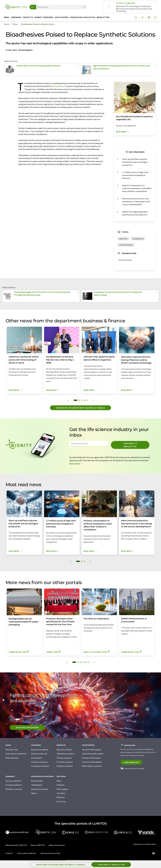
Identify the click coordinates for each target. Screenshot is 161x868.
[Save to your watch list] (136, 18)
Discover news (12, 750)
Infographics (37, 785)
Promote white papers (92, 762)
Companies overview (40, 766)
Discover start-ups (39, 754)
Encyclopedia (37, 781)
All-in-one (61, 801)
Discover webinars (13, 781)
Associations (37, 758)
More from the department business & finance (81, 408)
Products (61, 785)
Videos (34, 793)
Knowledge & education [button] (83, 17)
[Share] (142, 18)
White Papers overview (92, 766)
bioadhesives (59, 86)
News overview (12, 758)
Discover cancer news (27, 727)
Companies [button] (16, 17)
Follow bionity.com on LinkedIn (132, 768)
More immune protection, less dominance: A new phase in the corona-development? (136, 202)
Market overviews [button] (44, 17)
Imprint (9, 853)
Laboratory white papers (93, 754)
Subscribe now (131, 762)
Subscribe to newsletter (130, 445)
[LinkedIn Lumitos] (154, 853)
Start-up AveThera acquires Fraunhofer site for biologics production (135, 162)
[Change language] (149, 18)
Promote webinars (14, 785)
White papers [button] (62, 17)
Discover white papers (92, 750)
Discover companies (40, 750)
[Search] (84, 7)
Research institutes (40, 789)
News (59, 781)
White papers (62, 789)
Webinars (61, 797)
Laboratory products (66, 754)
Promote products (65, 762)
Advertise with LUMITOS (16, 845)
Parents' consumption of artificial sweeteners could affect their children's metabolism (137, 188)
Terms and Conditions (27, 853)
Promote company (39, 762)
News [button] (7, 17)
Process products (64, 758)
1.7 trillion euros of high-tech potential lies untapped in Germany (135, 175)
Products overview (65, 766)
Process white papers (91, 758)
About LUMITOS (38, 845)
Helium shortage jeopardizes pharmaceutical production (135, 213)
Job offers (61, 793)
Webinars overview (14, 789)
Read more (77, 464)
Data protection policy (50, 853)
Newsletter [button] (103, 17)
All (32, 7)
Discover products (64, 750)
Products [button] (28, 17)
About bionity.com (57, 845)
